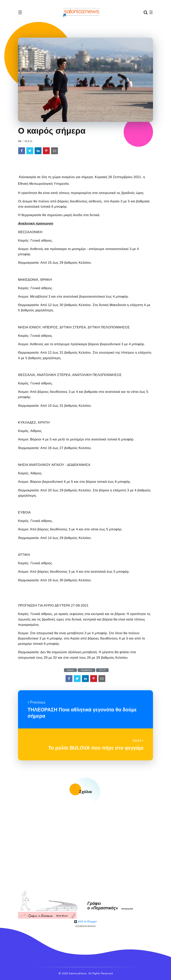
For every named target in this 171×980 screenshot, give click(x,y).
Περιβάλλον (86, 670)
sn (20, 141)
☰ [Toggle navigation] (20, 13)
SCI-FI (102, 670)
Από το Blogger (85, 922)
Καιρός (70, 670)
